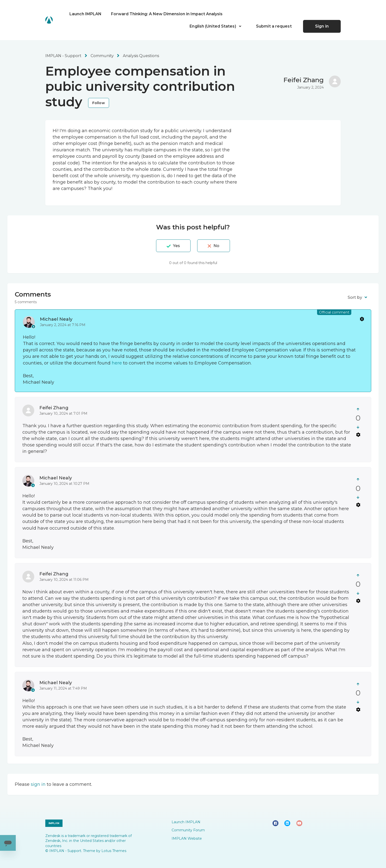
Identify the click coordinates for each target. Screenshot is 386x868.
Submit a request (274, 26)
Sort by (355, 297)
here (117, 363)
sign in (38, 784)
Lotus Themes (114, 851)
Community (102, 56)
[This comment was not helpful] (358, 427)
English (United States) (213, 26)
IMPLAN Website (187, 838)
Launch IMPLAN (85, 14)
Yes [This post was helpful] (177, 246)
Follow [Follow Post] (99, 103)
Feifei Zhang (304, 80)
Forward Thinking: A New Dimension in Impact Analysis (167, 14)
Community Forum (188, 830)
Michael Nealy (56, 319)
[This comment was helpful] (358, 409)
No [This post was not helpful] (216, 246)
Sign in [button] (322, 26)
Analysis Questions (141, 56)
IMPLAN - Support (63, 56)
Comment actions (362, 319)
